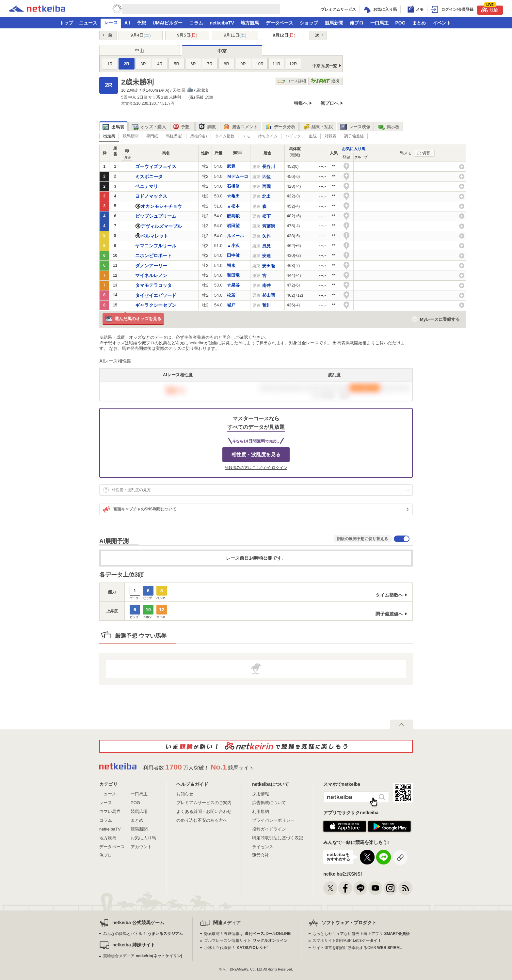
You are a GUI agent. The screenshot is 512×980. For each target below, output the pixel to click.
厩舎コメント (240, 127)
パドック (293, 136)
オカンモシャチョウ (161, 206)
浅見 (266, 246)
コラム (196, 23)
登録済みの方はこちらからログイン (256, 468)
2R (127, 64)
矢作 (266, 236)
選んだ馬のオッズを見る (133, 319)
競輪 (489, 9)
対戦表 (330, 136)
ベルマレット (154, 236)
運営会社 (261, 855)
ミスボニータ (149, 177)
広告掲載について (269, 803)
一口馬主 (379, 23)
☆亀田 (233, 196)
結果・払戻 (318, 127)
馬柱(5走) (174, 136)
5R (176, 64)
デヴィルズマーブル (161, 226)
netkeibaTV (222, 23)
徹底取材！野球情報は (247, 934)
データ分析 (280, 127)
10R (260, 64)
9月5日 (187, 35)
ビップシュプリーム (156, 216)
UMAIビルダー (168, 23)
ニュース (88, 23)
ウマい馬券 (110, 811)
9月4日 (140, 35)
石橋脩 (233, 186)
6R (193, 64)
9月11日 (235, 35)
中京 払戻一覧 (325, 66)
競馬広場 (139, 811)
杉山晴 (269, 295)
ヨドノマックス (151, 196)
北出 (266, 196)
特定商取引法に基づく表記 (278, 838)
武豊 (231, 166)
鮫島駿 (233, 216)
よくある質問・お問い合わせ (204, 811)
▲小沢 (233, 246)
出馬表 (113, 127)
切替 (426, 153)
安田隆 (269, 266)
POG (400, 23)
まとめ (419, 23)
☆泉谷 (233, 285)
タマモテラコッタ (153, 285)
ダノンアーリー (151, 266)
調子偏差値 (354, 136)
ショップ (309, 23)
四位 (266, 177)
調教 (207, 127)
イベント (442, 23)
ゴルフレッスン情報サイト (246, 941)
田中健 (233, 255)
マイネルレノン (151, 275)
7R (210, 64)
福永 (231, 265)
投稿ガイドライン (269, 829)
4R (160, 64)
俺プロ (357, 23)
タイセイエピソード (156, 295)
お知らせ (185, 794)
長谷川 (269, 167)
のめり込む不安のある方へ (202, 820)
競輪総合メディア (143, 956)
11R (277, 64)
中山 (139, 51)
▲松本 (233, 206)
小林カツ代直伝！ (236, 948)
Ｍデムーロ (238, 176)
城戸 (231, 305)
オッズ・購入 (149, 127)
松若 (231, 295)
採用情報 (261, 794)
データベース (280, 23)
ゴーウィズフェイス (156, 166)
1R (110, 64)
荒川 (266, 305)
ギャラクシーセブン (156, 305)
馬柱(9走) (199, 136)
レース (111, 23)
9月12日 (284, 35)
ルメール (235, 236)
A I (127, 23)
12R (293, 64)
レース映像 (355, 127)
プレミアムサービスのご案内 (204, 803)
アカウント (141, 847)
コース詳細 (292, 81)
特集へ (301, 103)
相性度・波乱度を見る (256, 454)
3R (143, 64)
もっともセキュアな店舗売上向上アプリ (361, 934)
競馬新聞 (334, 23)
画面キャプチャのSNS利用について (140, 509)
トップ (66, 23)
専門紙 (152, 136)
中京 (222, 51)
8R (226, 64)
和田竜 (233, 275)
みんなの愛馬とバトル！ (143, 934)
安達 (266, 256)
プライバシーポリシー (273, 820)
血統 (313, 136)
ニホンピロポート (153, 256)
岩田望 (233, 226)
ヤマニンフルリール (156, 246)
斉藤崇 (269, 226)
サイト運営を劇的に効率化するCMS (357, 948)
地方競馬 (250, 23)
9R (243, 64)
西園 (266, 187)
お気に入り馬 (354, 149)
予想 (141, 23)
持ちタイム (268, 136)
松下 (266, 216)
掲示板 (389, 127)
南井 (266, 285)
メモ (246, 136)
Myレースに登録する (440, 319)
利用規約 (261, 811)
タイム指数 (225, 136)
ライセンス (263, 847)
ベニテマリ (147, 186)
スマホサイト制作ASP (347, 941)
